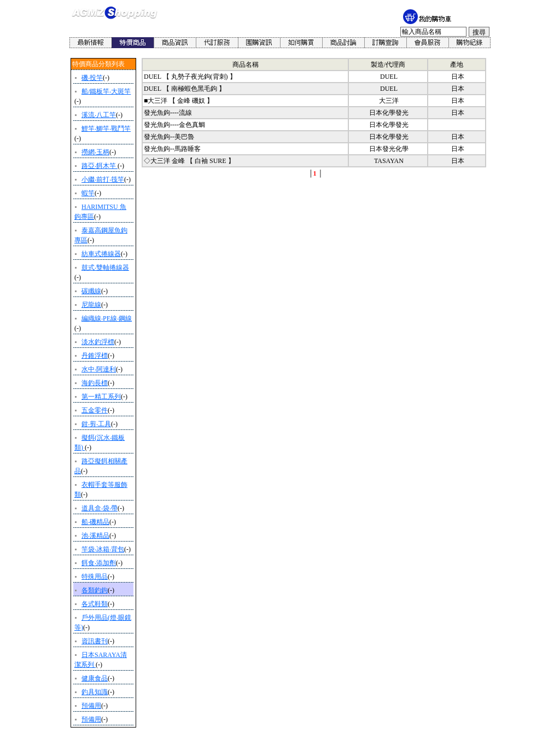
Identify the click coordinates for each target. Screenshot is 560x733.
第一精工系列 (101, 397)
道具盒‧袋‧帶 (100, 508)
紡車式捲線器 (101, 254)
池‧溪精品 (95, 536)
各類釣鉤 (95, 590)
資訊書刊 (95, 641)
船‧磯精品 (95, 522)
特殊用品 (95, 577)
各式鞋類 (95, 604)
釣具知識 (95, 692)
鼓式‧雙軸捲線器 (105, 267)
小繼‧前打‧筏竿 (103, 179)
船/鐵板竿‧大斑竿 (106, 91)
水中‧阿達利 (99, 369)
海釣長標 (95, 383)
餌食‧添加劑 (99, 563)
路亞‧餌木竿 (100, 166)
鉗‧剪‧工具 (96, 424)
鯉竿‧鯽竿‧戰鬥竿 (106, 129)
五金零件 (95, 410)
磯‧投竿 (92, 78)
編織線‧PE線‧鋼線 (107, 318)
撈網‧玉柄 (95, 152)
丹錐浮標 (95, 356)
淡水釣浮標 (98, 342)
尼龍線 (91, 305)
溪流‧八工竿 (99, 115)
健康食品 (95, 678)
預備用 (91, 706)
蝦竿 (88, 193)
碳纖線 (91, 291)
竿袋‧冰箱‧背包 (103, 549)
